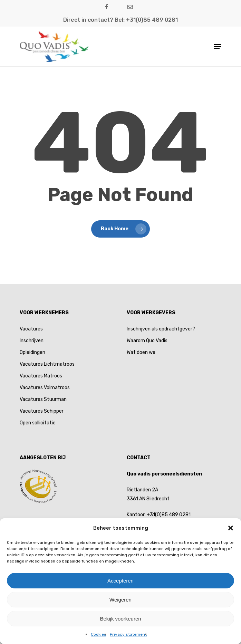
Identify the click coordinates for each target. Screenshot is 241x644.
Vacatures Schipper (42, 411)
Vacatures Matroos (41, 376)
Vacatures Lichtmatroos (47, 364)
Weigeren (120, 600)
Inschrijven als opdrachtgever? (161, 329)
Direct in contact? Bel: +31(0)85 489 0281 (120, 20)
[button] (231, 528)
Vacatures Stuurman (43, 399)
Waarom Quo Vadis (147, 341)
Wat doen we (141, 352)
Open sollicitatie (38, 423)
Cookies (99, 634)
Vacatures (31, 329)
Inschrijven (32, 341)
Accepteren (120, 581)
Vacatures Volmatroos (45, 388)
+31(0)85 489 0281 (169, 515)
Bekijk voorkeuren (120, 619)
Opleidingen (32, 352)
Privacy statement (128, 634)
